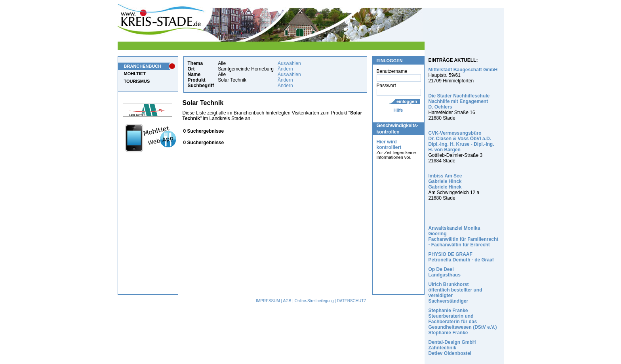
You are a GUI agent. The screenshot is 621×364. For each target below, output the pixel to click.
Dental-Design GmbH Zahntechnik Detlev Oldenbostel (452, 348)
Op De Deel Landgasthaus (445, 272)
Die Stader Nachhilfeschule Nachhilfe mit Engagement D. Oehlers (459, 101)
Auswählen (289, 63)
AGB (287, 301)
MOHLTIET (135, 74)
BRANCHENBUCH (143, 66)
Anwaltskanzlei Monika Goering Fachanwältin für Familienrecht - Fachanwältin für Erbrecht (464, 236)
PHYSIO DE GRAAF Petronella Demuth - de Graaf (461, 257)
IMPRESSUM (268, 301)
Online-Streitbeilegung (314, 301)
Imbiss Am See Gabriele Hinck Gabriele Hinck (445, 181)
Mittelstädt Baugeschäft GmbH (463, 70)
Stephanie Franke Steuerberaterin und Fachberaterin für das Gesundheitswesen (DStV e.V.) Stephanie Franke (463, 322)
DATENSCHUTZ (352, 301)
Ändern (285, 69)
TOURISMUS (137, 81)
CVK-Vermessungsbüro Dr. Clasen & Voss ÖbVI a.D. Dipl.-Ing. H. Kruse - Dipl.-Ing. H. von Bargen (461, 141)
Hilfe (398, 110)
